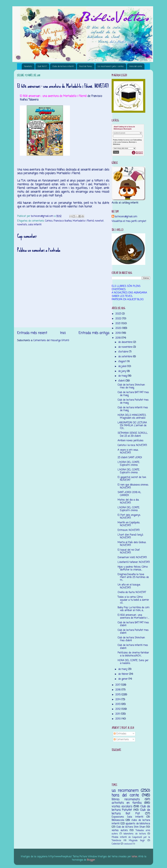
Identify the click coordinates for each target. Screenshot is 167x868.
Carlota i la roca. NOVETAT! (132, 445)
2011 (118, 714)
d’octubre (124, 352)
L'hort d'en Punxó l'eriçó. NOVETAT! (130, 536)
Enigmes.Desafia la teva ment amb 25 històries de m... (133, 577)
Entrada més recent (32, 333)
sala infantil (35, 225)
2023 (119, 314)
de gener (123, 679)
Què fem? (42, 66)
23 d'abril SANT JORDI (130, 458)
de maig (123, 376)
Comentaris (121, 740)
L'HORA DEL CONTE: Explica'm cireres (129, 464)
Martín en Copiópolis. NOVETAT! (129, 524)
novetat (99, 221)
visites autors (120, 830)
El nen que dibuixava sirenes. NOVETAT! (133, 486)
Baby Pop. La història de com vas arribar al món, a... (133, 609)
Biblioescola (118, 820)
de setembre (126, 357)
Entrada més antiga (94, 333)
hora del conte (125, 795)
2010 (118, 719)
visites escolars (122, 806)
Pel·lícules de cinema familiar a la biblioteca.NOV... (133, 654)
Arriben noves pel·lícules (130, 441)
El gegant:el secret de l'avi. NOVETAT (132, 479)
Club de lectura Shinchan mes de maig (131, 386)
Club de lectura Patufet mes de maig (133, 401)
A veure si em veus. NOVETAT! (128, 451)
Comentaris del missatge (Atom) (51, 340)
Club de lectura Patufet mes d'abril (133, 632)
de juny (123, 371)
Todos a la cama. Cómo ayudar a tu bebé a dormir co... (133, 600)
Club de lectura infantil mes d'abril (133, 647)
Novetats (28, 66)
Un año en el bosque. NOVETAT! (129, 586)
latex (134, 857)
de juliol (123, 366)
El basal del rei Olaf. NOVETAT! (129, 551)
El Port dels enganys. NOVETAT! (129, 517)
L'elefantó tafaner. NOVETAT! (134, 562)
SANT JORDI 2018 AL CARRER (129, 494)
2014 (118, 700)
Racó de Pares (86, 66)
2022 (119, 319)
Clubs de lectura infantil (63, 66)
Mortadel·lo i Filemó (83, 221)
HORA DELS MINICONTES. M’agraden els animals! (132, 417)
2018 (118, 338)
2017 (118, 685)
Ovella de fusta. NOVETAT (132, 592)
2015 (118, 695)
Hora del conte (136, 66)
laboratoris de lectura (135, 834)
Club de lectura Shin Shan (131, 827)
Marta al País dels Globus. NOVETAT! (132, 544)
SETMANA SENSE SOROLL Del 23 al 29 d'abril (133, 434)
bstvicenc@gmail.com (126, 217)
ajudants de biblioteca (138, 824)
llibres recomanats (126, 799)
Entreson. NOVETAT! (129, 530)
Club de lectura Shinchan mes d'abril (131, 639)
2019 (118, 333)
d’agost (123, 361)
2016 (118, 690)
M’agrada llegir (137, 841)
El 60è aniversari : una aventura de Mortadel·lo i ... (133, 617)
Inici (63, 333)
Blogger (91, 860)
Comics (49, 221)
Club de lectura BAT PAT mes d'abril (133, 624)
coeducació (128, 844)
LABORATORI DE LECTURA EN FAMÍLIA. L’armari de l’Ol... (132, 426)
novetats (22, 225)
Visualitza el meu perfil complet (129, 221)
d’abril (122, 381)
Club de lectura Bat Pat (131, 812)
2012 (118, 709)
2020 (119, 328)
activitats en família (127, 803)
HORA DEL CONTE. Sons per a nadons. (133, 662)
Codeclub (116, 844)
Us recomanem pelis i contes (111, 66)
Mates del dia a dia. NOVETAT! (128, 501)
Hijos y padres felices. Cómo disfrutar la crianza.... (133, 568)
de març (123, 669)
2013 (118, 704)
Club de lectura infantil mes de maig (133, 409)
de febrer (124, 674)
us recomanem (125, 791)
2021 (118, 324)
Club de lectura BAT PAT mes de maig (133, 394)
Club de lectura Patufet (131, 808)
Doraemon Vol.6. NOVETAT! (132, 558)
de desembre (126, 342)
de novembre (126, 347)
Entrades (120, 734)
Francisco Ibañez (63, 221)
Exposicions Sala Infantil (127, 817)
